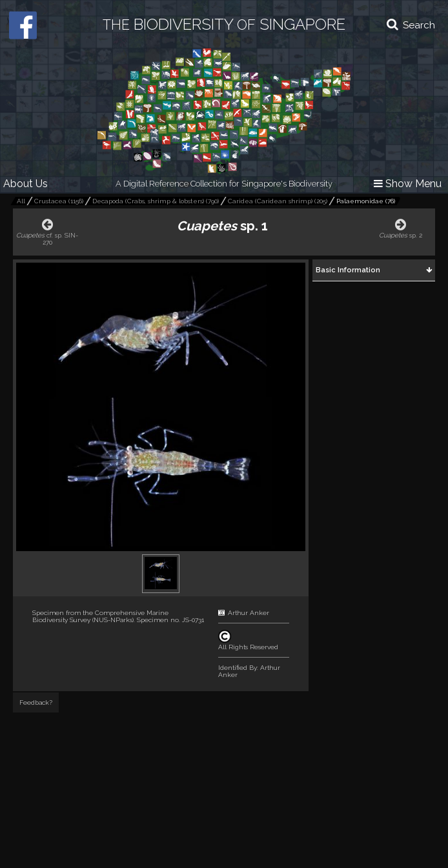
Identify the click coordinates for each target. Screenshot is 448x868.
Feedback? (36, 702)
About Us (25, 184)
